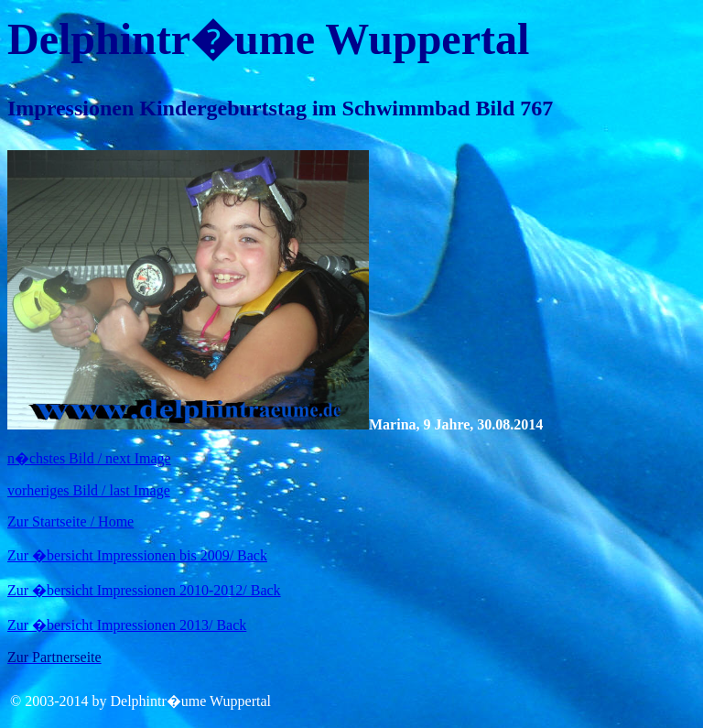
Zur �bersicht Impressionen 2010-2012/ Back (144, 590)
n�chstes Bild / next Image (89, 458)
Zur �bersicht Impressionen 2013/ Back (127, 625)
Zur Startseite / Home (70, 522)
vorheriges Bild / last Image (89, 490)
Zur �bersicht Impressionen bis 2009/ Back (137, 555)
